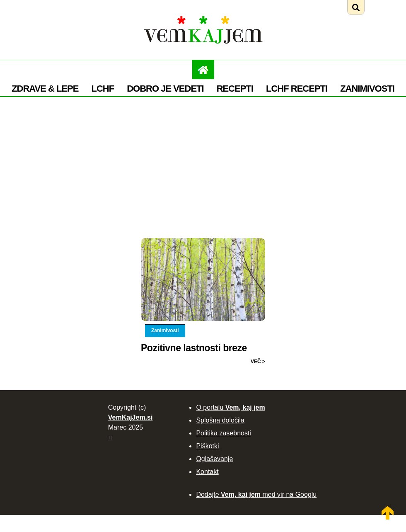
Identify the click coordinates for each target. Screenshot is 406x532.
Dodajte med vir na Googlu (256, 494)
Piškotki (207, 446)
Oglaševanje (214, 459)
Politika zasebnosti (224, 433)
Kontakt (207, 472)
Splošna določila (220, 420)
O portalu (230, 407)
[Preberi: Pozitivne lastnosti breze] (203, 239)
